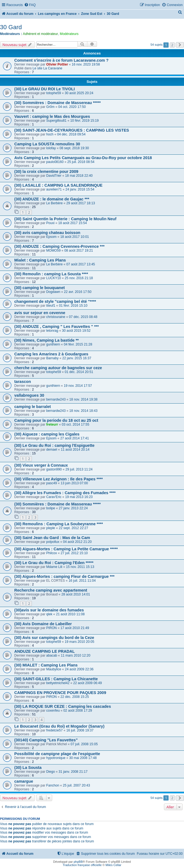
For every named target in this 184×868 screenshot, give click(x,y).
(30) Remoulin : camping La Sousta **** (51, 274)
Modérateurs (69, 34)
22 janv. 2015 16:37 (77, 358)
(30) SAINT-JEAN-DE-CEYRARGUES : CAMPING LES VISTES (72, 130)
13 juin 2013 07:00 (74, 483)
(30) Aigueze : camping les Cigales (47, 434)
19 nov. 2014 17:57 (78, 386)
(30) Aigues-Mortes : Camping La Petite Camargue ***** (66, 549)
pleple (51, 528)
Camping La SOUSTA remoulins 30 (47, 144)
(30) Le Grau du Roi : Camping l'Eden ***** (54, 563)
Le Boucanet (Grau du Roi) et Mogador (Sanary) (59, 726)
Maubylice (54, 669)
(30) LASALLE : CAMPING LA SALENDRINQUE (58, 185)
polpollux (53, 542)
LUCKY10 (54, 278)
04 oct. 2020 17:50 (72, 107)
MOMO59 (53, 251)
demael (52, 450)
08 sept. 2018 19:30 (74, 148)
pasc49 (51, 483)
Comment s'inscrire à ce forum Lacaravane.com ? (61, 60)
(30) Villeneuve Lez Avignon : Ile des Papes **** (58, 479)
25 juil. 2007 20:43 (76, 785)
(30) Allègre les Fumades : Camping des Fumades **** (65, 493)
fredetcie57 (54, 730)
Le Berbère (54, 203)
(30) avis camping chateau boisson (47, 233)
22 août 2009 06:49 (87, 683)
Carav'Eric (54, 497)
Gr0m (50, 107)
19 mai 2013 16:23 (79, 497)
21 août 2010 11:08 (70, 614)
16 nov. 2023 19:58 (86, 64)
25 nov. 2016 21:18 (79, 278)
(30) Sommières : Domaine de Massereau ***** (58, 103)
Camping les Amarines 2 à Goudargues (51, 354)
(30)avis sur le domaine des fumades (49, 610)
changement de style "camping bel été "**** (55, 301)
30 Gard (11, 27)
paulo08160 (55, 162)
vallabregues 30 (29, 395)
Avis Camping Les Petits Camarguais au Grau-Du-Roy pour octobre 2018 (83, 158)
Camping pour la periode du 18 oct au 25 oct (56, 420)
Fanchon (53, 785)
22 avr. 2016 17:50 (78, 292)
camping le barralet (33, 407)
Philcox (51, 553)
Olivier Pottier (57, 64)
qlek (49, 614)
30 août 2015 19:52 (76, 331)
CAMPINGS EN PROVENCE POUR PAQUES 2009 (60, 693)
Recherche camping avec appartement (51, 590)
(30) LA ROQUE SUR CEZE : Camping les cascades (63, 706)
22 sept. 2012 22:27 (73, 528)
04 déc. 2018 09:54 (71, 134)
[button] (180, 45)
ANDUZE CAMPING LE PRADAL (44, 651)
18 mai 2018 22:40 (79, 176)
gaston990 (54, 469)
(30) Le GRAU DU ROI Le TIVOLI (44, 89)
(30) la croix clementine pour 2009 (46, 172)
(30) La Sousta (28, 768)
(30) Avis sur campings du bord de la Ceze (54, 638)
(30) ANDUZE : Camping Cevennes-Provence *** (59, 246)
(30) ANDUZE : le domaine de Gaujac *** (52, 199)
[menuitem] (30, 5)
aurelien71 (54, 189)
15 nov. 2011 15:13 (80, 567)
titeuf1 (51, 306)
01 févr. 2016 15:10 (73, 306)
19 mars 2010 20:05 (80, 642)
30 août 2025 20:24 (79, 93)
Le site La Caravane (48, 68)
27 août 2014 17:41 (74, 438)
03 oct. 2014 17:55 (76, 425)
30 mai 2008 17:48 (83, 758)
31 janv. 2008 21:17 (73, 772)
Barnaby (52, 358)
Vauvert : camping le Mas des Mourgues (52, 116)
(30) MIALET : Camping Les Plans (46, 665)
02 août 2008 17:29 (78, 711)
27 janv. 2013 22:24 (73, 508)
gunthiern (53, 344)
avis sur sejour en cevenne (40, 313)
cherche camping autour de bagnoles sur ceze (58, 368)
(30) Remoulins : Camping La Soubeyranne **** (59, 524)
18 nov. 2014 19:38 (83, 399)
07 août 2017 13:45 (81, 264)
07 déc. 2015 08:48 (83, 317)
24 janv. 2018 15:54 (80, 189)
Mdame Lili (54, 567)
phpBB (78, 862)
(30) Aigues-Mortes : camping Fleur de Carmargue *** (64, 576)
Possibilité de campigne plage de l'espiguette (57, 754)
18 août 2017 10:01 (74, 237)
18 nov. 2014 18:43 (83, 411)
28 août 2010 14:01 (76, 594)
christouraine (56, 317)
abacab (52, 655)
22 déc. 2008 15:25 (75, 697)
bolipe (51, 508)
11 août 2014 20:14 (75, 450)
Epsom (51, 237)
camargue (24, 781)
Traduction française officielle (82, 865)
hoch (50, 134)
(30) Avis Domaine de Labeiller (43, 624)
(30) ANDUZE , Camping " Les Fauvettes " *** (57, 326)
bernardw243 (56, 399)
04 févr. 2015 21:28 (78, 344)
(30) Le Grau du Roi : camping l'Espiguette (54, 445)
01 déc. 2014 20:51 (79, 372)
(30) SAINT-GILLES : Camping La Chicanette (56, 679)
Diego (51, 772)
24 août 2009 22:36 (79, 669)
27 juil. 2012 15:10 (74, 553)
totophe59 (54, 93)
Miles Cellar (113, 865)
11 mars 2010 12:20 (76, 655)
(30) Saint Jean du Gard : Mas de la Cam (52, 538)
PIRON (51, 628)
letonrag (52, 331)
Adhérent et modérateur (40, 34)
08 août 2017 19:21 (79, 251)
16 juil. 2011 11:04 (82, 581)
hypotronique (56, 758)
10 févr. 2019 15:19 (85, 121)
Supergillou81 (56, 121)
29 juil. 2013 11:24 (79, 469)
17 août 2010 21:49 (75, 628)
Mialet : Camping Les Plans (40, 260)
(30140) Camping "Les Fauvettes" (46, 740)
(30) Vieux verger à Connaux (41, 465)
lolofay (51, 148)
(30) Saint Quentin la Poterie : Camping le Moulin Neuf (65, 219)
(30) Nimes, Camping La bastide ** (47, 340)
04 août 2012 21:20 (77, 542)
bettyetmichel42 (58, 683)
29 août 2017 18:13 (81, 203)
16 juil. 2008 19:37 (80, 730)
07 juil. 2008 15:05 (84, 744)
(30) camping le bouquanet (40, 288)
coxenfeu (53, 711)
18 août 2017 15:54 (73, 223)
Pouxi (50, 223)
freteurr (52, 425)
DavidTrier (54, 176)
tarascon (23, 382)
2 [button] (172, 45)
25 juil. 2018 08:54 (81, 162)
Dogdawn (53, 292)
